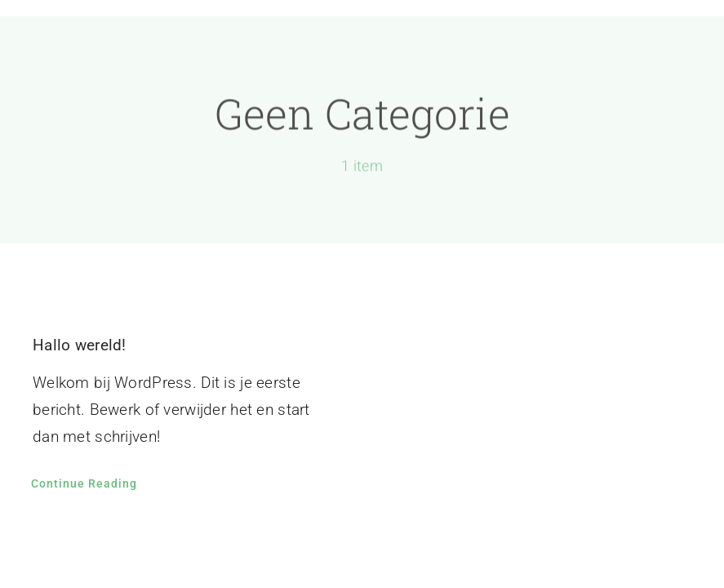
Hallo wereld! (80, 345)
